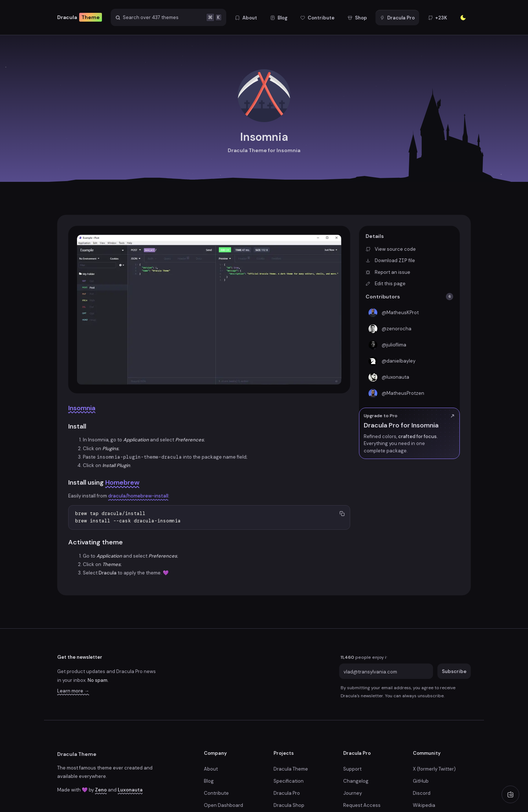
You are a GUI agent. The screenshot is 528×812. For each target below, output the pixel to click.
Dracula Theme (77, 754)
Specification (289, 781)
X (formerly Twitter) (434, 769)
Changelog (356, 781)
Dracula (80, 17)
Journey (353, 793)
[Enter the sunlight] (463, 18)
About (211, 769)
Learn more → (73, 691)
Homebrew (122, 482)
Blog (209, 781)
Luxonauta (130, 790)
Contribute (216, 793)
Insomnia (82, 408)
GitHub (421, 781)
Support (352, 769)
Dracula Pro (287, 793)
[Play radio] (510, 794)
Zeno (101, 790)
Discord (422, 793)
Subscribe (454, 671)
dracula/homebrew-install (138, 496)
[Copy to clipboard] (342, 513)
